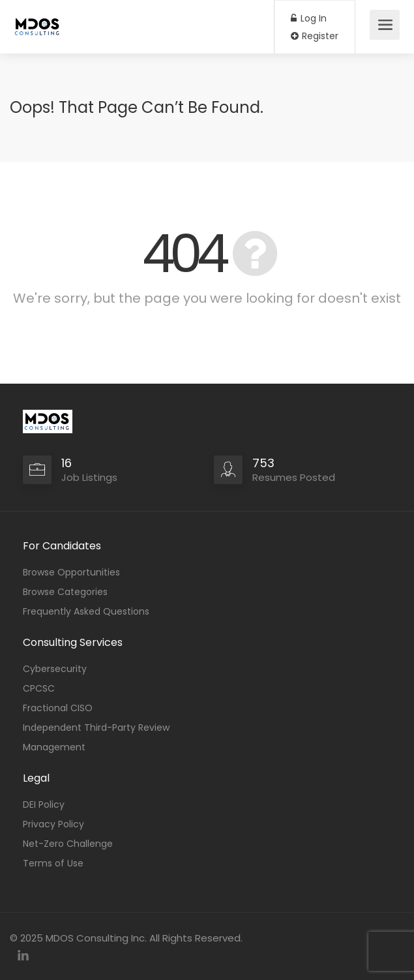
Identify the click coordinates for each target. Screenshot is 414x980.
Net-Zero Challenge (68, 844)
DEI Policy (44, 804)
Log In (309, 18)
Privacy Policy (53, 824)
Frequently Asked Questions (86, 611)
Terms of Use (53, 863)
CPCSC (39, 688)
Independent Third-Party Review (96, 727)
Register (315, 36)
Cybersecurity (55, 669)
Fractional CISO (58, 708)
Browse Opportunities (71, 572)
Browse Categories (65, 592)
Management (54, 747)
